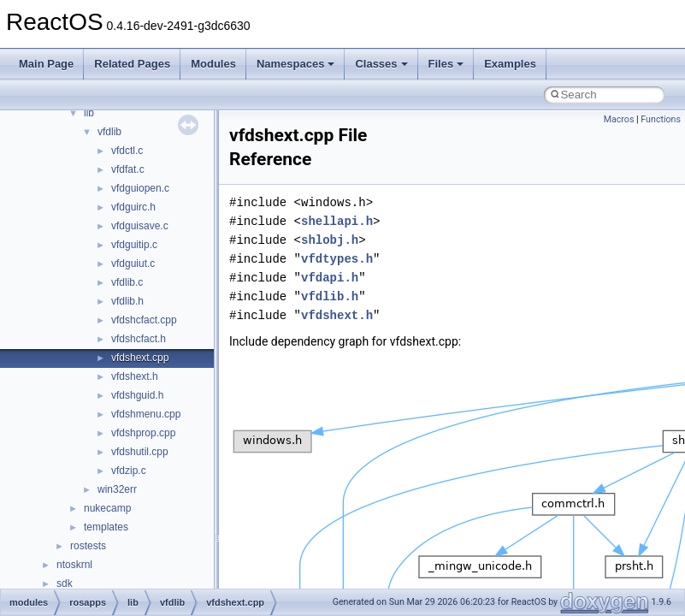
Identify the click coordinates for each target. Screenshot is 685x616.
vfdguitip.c (134, 245)
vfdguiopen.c (140, 188)
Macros (619, 119)
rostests (88, 546)
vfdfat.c (128, 169)
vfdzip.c (129, 471)
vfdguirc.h (133, 207)
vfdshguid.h (137, 395)
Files (446, 64)
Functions (661, 119)
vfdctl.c (127, 151)
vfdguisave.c (140, 226)
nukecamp (107, 508)
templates (106, 527)
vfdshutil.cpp (140, 452)
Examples (510, 64)
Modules (213, 64)
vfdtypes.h (337, 259)
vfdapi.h (330, 278)
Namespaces (296, 64)
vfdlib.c (127, 282)
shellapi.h (337, 221)
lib (89, 113)
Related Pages (132, 64)
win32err (117, 489)
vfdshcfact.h (139, 339)
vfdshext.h (135, 376)
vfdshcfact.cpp (144, 320)
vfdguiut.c (133, 264)
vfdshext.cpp (140, 358)
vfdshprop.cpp (143, 433)
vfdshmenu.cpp (146, 414)
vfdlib (109, 132)
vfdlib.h (127, 301)
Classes (381, 64)
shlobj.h (330, 240)
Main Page (46, 64)
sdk (65, 583)
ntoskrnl (74, 565)
